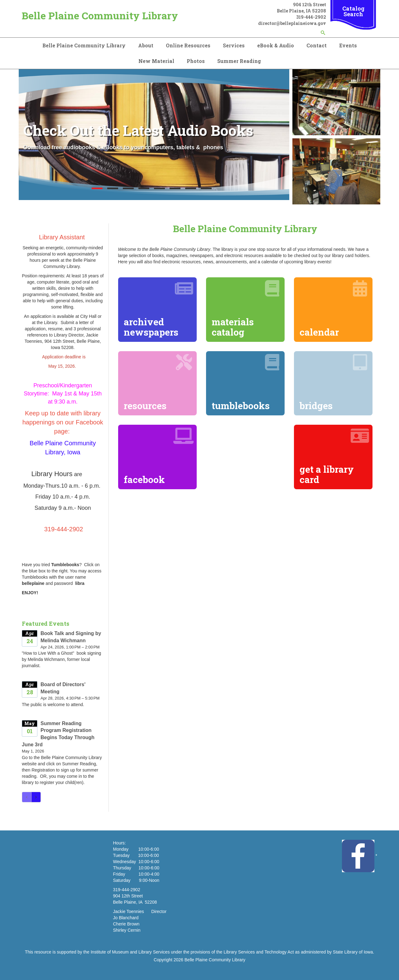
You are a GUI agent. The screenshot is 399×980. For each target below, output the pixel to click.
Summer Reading (239, 61)
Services (234, 45)
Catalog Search (353, 11)
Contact (317, 45)
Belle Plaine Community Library (100, 15)
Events (348, 45)
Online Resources (188, 45)
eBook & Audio (276, 45)
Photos (196, 61)
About (146, 45)
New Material (156, 61)
